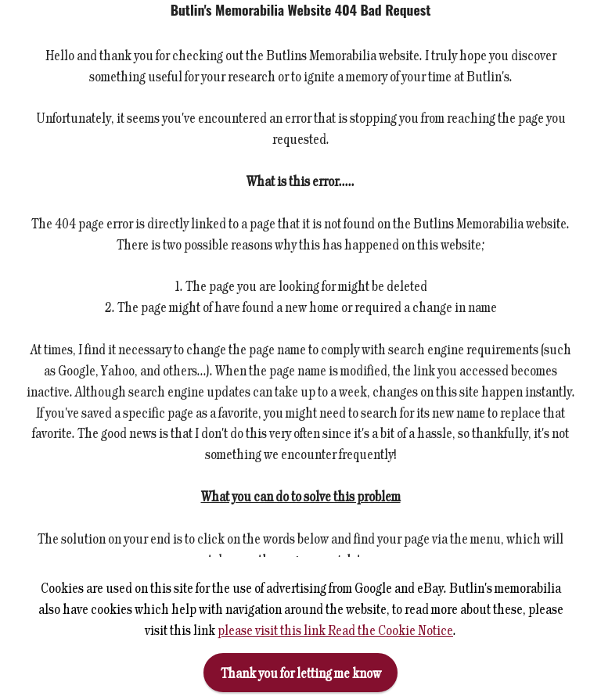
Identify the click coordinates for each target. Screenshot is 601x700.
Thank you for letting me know (301, 673)
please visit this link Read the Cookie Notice (335, 630)
